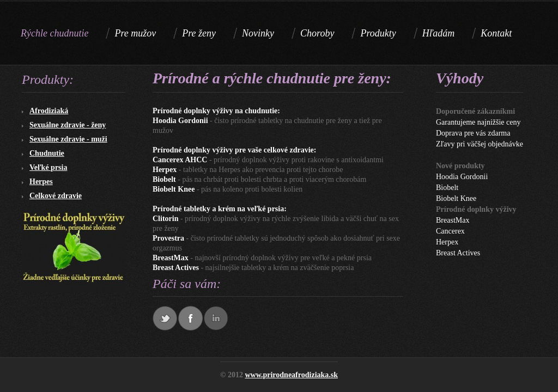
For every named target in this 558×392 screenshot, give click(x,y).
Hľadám (439, 33)
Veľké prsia (48, 167)
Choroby (317, 33)
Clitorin (165, 219)
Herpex (165, 170)
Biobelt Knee (174, 189)
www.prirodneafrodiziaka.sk (291, 375)
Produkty (378, 33)
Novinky (258, 33)
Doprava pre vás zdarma (473, 133)
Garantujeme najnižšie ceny (478, 122)
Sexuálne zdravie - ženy (68, 125)
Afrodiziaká (49, 111)
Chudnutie (47, 153)
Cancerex (450, 231)
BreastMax (171, 258)
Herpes (41, 182)
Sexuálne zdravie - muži (68, 139)
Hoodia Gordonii (180, 121)
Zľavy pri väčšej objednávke (480, 144)
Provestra (168, 238)
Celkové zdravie (56, 196)
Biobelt (164, 179)
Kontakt (496, 33)
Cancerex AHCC (180, 160)
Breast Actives (176, 268)
